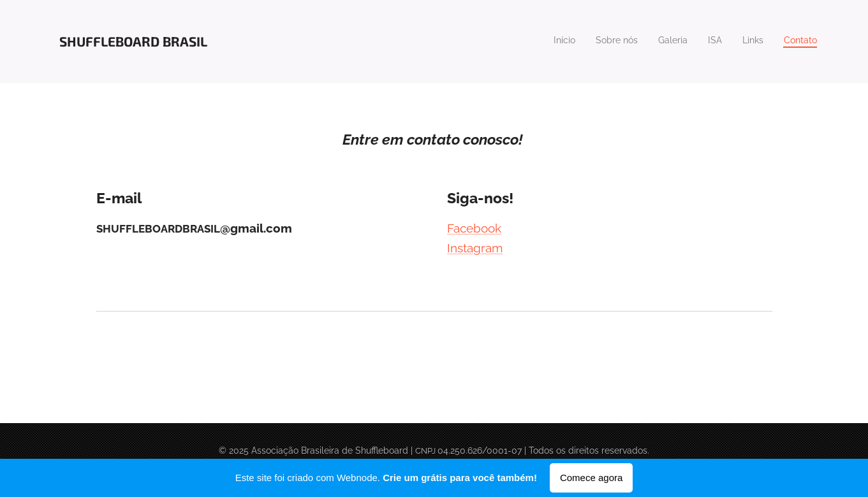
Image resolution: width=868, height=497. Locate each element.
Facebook (474, 228)
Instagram (475, 248)
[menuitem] (718, 41)
